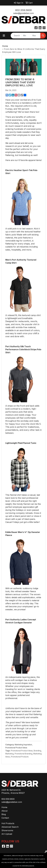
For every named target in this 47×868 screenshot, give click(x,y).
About (4, 811)
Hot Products (8, 823)
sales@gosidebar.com (23, 13)
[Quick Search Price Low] (27, 36)
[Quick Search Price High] (36, 36)
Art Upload (7, 834)
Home (5, 46)
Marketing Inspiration (23, 745)
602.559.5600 (23, 10)
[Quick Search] (16, 36)
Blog (4, 814)
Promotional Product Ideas (16, 748)
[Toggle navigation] (4, 36)
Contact (5, 818)
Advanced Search (10, 827)
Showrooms (7, 830)
